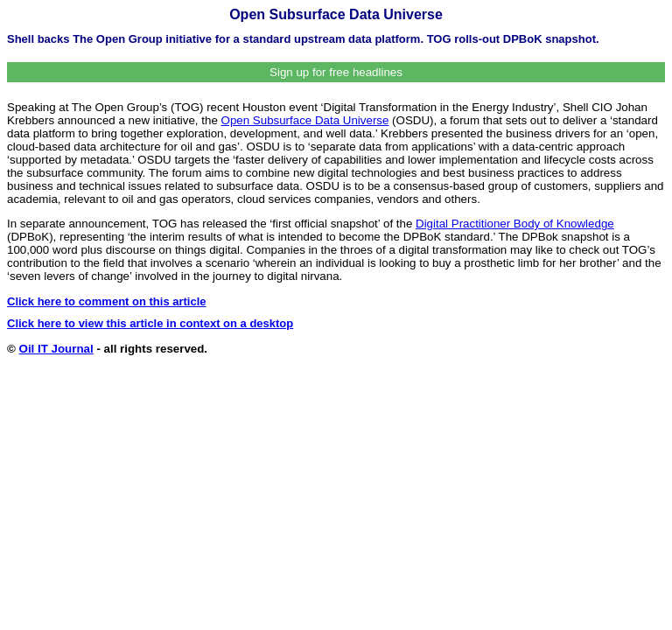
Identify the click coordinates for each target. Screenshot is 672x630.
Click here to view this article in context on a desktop (150, 323)
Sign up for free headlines (336, 72)
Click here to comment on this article (107, 301)
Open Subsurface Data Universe (305, 120)
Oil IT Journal (56, 349)
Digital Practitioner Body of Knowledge (515, 224)
